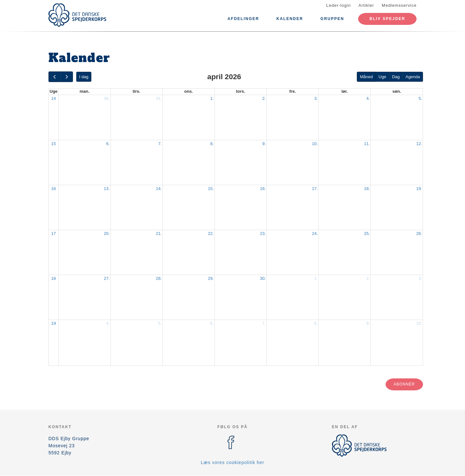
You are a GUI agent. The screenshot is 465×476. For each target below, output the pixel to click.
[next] (67, 77)
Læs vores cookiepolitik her (233, 462)
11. (367, 144)
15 (54, 144)
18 (54, 278)
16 (54, 189)
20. (107, 233)
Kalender (290, 19)
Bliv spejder (387, 19)
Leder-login (338, 5)
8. (212, 144)
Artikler (366, 5)
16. (263, 189)
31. (159, 98)
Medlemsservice (399, 5)
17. (315, 189)
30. (107, 98)
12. (419, 144)
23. (263, 233)
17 (54, 233)
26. (419, 233)
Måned (367, 77)
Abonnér (404, 384)
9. (264, 144)
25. (367, 233)
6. (108, 144)
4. (368, 98)
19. (419, 189)
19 (54, 323)
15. (211, 189)
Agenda (413, 77)
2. (264, 98)
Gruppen (332, 19)
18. (367, 189)
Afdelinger (243, 19)
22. (211, 233)
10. (315, 144)
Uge (382, 77)
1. (212, 98)
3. (316, 98)
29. (211, 278)
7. (160, 144)
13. (107, 189)
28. (159, 278)
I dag (84, 77)
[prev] (55, 77)
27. (107, 278)
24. (315, 233)
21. (159, 233)
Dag (396, 77)
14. (159, 189)
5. (420, 98)
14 (54, 98)
